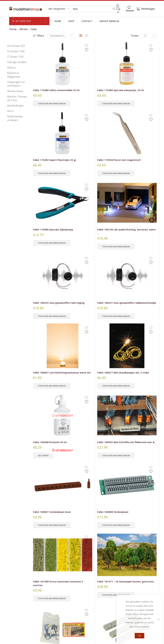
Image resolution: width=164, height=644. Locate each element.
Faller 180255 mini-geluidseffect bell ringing (109, 127)
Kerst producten (19, 610)
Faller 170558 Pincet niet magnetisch (142, 70)
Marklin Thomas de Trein (17, 98)
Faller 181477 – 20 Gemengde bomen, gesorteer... (141, 244)
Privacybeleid (74, 640)
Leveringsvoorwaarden (98, 598)
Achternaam (145, 575)
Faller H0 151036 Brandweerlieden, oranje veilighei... (108, 361)
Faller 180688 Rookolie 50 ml (106, 183)
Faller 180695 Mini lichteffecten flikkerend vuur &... (141, 185)
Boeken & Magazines (14, 75)
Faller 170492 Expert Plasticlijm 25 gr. (110, 70)
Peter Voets (112, 640)
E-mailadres (128, 585)
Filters (39, 36)
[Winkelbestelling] (61, 36)
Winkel (24, 29)
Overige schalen (17, 62)
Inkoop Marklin (109, 21)
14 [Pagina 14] (101, 512)
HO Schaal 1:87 (16, 46)
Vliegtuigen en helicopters (16, 84)
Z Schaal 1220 (15, 57)
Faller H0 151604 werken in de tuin (44, 417)
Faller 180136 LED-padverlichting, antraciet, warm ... (76, 127)
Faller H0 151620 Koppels (139, 476)
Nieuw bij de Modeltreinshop (26, 604)
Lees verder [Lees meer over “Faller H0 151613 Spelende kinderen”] (140, 433)
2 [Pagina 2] (89, 512)
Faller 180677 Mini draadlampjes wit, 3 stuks (77, 185)
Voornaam (127, 575)
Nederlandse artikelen (15, 118)
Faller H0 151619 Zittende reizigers (109, 476)
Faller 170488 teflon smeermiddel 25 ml (45, 70)
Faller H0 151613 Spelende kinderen (141, 417)
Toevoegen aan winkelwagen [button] (47, 87)
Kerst (10, 111)
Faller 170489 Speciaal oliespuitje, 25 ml (78, 70)
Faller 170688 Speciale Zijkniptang (46, 125)
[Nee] (158, 619)
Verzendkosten (93, 592)
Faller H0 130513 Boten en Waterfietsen (75, 361)
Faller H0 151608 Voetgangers (75, 417)
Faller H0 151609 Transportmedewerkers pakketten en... (111, 419)
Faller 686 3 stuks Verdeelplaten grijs (77, 300)
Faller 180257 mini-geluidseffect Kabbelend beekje (141, 127)
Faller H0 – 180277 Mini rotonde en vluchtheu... (108, 302)
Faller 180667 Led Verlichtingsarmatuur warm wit (46, 185)
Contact (87, 21)
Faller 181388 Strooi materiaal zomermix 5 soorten (111, 244)
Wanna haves (15, 91)
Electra (11, 68)
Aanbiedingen (16, 106)
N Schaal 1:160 (16, 51)
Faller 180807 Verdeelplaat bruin (45, 242)
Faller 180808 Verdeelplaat (73, 242)
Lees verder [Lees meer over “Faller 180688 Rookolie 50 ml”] (108, 199)
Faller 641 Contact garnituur (44, 300)
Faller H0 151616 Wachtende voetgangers (43, 478)
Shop (71, 21)
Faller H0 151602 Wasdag (139, 359)
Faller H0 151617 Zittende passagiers (78, 476)
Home (58, 21)
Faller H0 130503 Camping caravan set (46, 359)
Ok (140, 636)
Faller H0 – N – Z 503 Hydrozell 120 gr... (142, 300)
